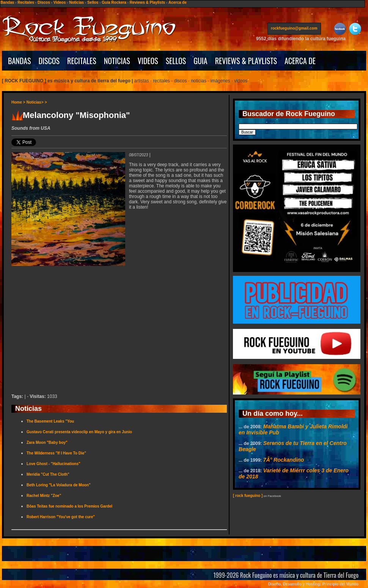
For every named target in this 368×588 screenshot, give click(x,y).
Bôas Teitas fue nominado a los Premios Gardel (69, 506)
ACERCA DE (300, 61)
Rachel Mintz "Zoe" (44, 496)
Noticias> (35, 102)
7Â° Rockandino (284, 460)
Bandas (7, 2)
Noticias (76, 2)
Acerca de (178, 2)
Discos (44, 2)
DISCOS (49, 61)
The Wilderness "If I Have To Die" (56, 453)
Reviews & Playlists (147, 2)
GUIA (200, 61)
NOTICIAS (117, 61)
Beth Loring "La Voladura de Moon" (59, 485)
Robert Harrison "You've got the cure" (61, 517)
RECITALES (82, 61)
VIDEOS (148, 61)
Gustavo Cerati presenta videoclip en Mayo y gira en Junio (79, 432)
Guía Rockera (114, 2)
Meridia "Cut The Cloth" (48, 474)
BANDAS (20, 61)
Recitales (26, 2)
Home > (18, 102)
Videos (60, 2)
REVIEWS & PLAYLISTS (246, 61)
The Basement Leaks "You (50, 421)
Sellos (93, 2)
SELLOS (176, 61)
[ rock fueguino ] (248, 496)
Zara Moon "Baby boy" (47, 443)
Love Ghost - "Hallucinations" (53, 464)
